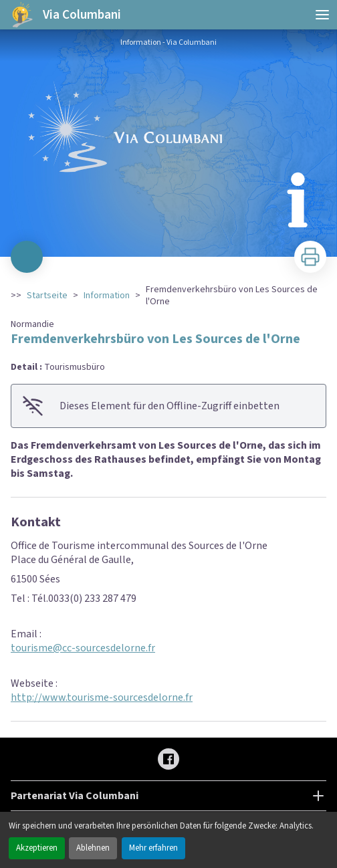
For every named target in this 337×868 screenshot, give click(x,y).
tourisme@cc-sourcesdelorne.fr (83, 648)
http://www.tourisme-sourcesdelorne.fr (102, 697)
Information (107, 296)
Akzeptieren (37, 848)
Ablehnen (93, 848)
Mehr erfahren (153, 848)
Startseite (47, 296)
